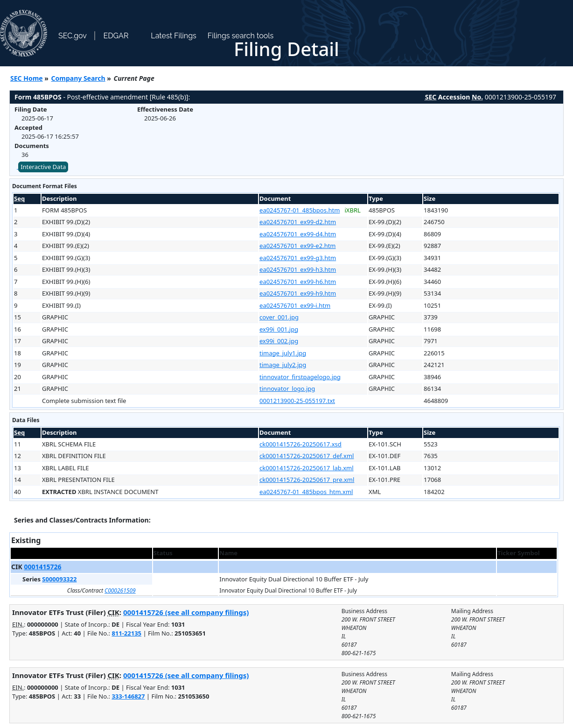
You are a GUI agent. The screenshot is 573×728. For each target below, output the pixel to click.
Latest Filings (173, 36)
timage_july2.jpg (283, 365)
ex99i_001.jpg (279, 329)
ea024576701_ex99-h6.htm (298, 282)
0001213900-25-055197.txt (297, 401)
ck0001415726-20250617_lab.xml (307, 468)
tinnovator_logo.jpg (287, 389)
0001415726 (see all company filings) (186, 612)
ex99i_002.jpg (279, 341)
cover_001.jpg (279, 317)
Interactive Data (43, 167)
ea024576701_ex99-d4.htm (298, 234)
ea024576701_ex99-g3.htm (298, 258)
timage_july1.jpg (283, 353)
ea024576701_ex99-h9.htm (298, 293)
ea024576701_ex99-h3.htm (298, 269)
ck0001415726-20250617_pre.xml (307, 480)
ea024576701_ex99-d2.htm (298, 222)
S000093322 (59, 579)
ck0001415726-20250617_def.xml (307, 456)
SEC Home (27, 78)
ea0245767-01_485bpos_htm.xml (306, 492)
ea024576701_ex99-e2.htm (297, 246)
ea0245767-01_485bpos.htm (300, 210)
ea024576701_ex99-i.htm (295, 305)
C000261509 (120, 590)
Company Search (78, 78)
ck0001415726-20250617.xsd (300, 444)
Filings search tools (241, 36)
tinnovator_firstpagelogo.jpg (300, 377)
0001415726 (42, 567)
